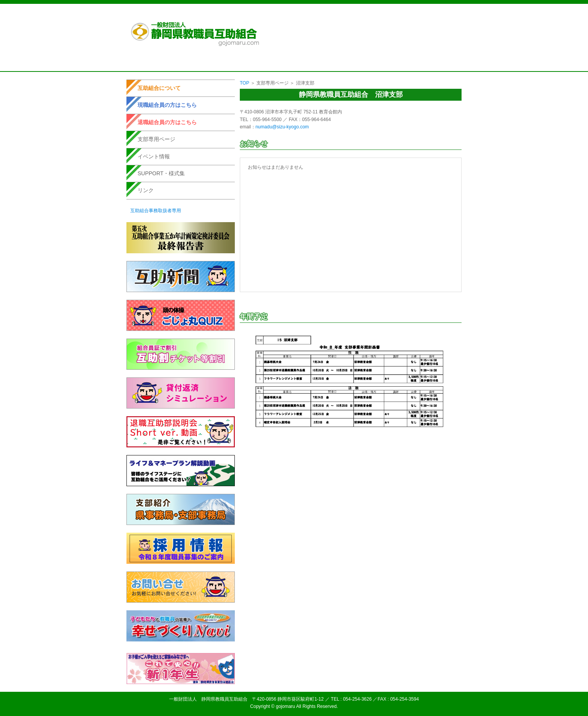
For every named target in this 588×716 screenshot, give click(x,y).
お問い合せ (440, 15)
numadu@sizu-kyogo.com (282, 127)
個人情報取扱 (377, 15)
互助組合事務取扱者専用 (156, 211)
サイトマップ (410, 15)
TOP (244, 83)
